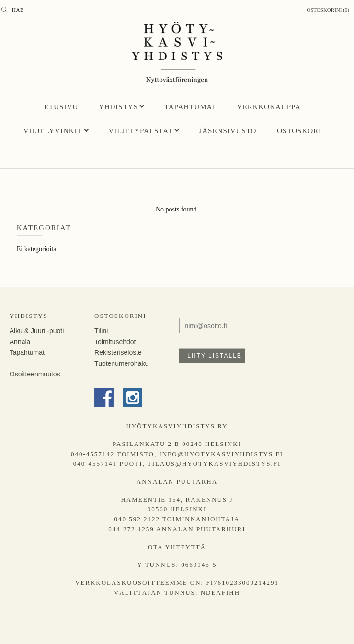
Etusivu (61, 107)
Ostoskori (299, 131)
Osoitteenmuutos (35, 374)
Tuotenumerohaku (121, 363)
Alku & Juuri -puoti (37, 331)
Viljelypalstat (141, 131)
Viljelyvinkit (53, 131)
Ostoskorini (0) (328, 10)
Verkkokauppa (269, 107)
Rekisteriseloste (118, 352)
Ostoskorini (120, 316)
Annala (20, 342)
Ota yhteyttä (177, 547)
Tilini (101, 331)
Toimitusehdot (115, 342)
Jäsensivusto (228, 131)
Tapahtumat (190, 107)
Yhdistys (118, 107)
